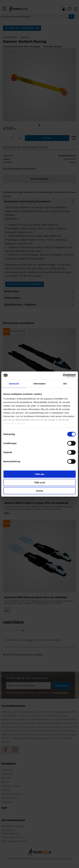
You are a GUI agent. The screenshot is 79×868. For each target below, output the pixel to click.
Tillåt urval (39, 482)
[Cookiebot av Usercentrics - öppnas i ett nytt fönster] (63, 375)
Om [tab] (65, 384)
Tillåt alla (40, 474)
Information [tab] (39, 384)
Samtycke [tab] (14, 384)
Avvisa (40, 491)
